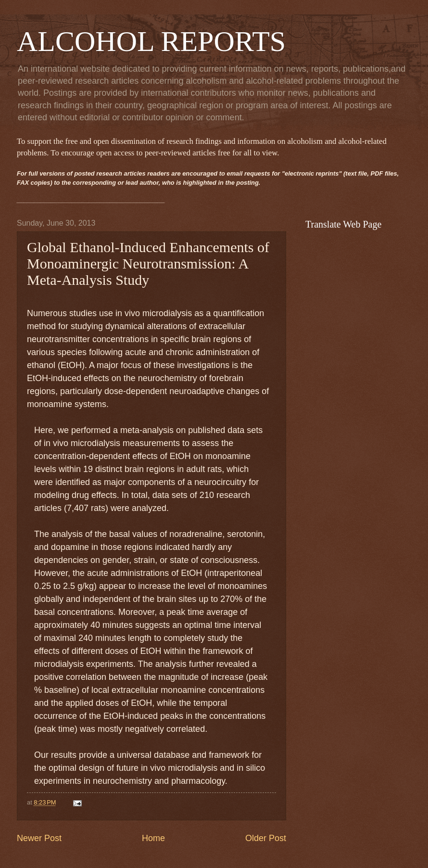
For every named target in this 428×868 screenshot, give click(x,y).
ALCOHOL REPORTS (151, 41)
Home (153, 838)
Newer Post (39, 838)
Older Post (266, 838)
